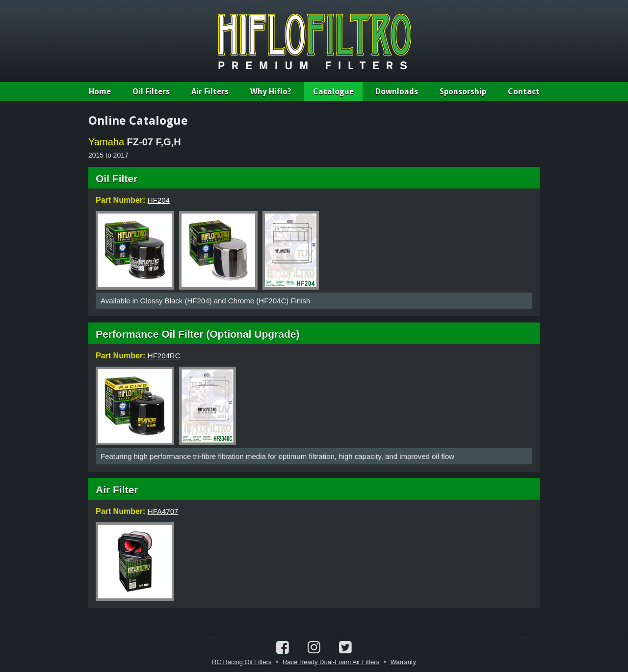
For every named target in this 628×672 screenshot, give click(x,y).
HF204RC (164, 356)
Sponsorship (463, 92)
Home (100, 92)
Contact (524, 92)
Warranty (403, 662)
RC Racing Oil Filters (242, 662)
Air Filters (210, 92)
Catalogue (333, 92)
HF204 (159, 200)
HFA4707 (163, 511)
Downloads (397, 92)
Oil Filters (151, 92)
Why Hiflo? (271, 92)
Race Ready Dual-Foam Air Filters (331, 662)
